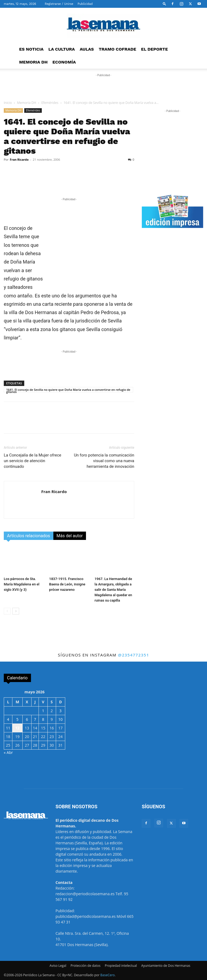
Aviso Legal (58, 966)
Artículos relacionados (29, 536)
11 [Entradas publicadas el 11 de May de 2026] (8, 728)
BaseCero (107, 975)
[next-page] (16, 611)
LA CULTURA (62, 49)
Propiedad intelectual (121, 966)
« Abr (8, 752)
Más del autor (70, 536)
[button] (164, 4)
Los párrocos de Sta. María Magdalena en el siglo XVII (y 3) (22, 584)
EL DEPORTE (154, 49)
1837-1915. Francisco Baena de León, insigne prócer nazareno (67, 584)
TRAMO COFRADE (117, 49)
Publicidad (85, 4)
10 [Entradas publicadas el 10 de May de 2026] (60, 719)
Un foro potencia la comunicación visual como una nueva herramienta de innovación (104, 461)
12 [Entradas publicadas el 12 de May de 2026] (18, 728)
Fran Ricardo (19, 159)
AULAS (87, 49)
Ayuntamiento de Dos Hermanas (166, 966)
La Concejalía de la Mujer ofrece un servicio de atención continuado (32, 461)
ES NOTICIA (31, 49)
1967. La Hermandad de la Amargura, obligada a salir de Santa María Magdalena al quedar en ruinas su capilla (113, 590)
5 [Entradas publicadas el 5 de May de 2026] (18, 719)
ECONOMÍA (64, 62)
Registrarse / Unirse (59, 4)
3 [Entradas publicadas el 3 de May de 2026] (60, 711)
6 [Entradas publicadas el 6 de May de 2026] (27, 719)
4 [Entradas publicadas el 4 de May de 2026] (8, 719)
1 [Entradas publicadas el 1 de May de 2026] (43, 711)
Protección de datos (86, 966)
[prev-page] (7, 611)
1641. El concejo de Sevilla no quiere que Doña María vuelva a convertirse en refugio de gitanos (68, 390)
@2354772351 (133, 655)
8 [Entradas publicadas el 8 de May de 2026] (43, 719)
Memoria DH (27, 103)
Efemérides (50, 103)
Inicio (8, 103)
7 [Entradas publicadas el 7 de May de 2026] (35, 719)
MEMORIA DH (33, 62)
